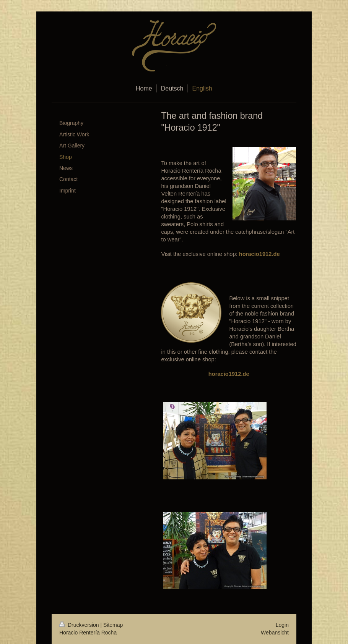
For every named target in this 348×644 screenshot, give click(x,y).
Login (282, 625)
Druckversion (80, 625)
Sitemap (113, 625)
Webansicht (275, 633)
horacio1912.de (259, 254)
